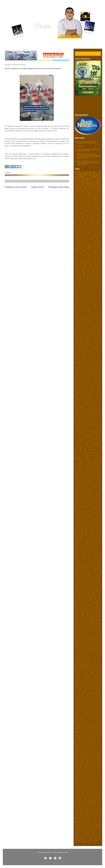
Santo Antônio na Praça (83, 760)
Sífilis (89, 778)
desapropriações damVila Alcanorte (88, 822)
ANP (95, 280)
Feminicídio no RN (91, 525)
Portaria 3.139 (93, 702)
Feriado (81, 526)
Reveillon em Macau (89, 747)
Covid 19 (98, 218)
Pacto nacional (86, 324)
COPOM (99, 414)
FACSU (80, 516)
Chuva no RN (78, 256)
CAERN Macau (97, 191)
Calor (95, 289)
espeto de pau (98, 823)
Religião (92, 741)
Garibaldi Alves (78, 306)
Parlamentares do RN (95, 675)
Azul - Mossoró (97, 398)
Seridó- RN (98, 766)
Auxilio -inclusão (79, 395)
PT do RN (98, 669)
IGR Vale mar (81, 560)
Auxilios (89, 397)
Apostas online (90, 383)
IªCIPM (93, 568)
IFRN (87, 182)
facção (76, 824)
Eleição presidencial (96, 504)
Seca (97, 760)
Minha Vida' (81, 616)
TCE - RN (99, 778)
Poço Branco (87, 328)
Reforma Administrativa (91, 331)
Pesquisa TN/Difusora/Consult (94, 686)
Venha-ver (84, 346)
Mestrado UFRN (79, 613)
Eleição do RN (79, 504)
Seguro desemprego (80, 763)
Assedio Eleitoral (79, 388)
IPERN (89, 560)
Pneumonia (77, 693)
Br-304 (83, 230)
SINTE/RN (93, 335)
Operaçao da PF (79, 640)
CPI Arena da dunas (82, 286)
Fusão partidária (97, 541)
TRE (100, 198)
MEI (81, 590)
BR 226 (95, 399)
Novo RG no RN (95, 632)
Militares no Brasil (90, 615)
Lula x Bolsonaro (92, 587)
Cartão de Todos (85, 433)
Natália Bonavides (93, 629)
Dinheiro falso (98, 488)
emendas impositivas (90, 823)
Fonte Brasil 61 (88, 536)
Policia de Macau (97, 695)
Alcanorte (98, 215)
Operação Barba (83, 642)
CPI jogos (99, 417)
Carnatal (86, 255)
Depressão (77, 482)
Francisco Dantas (91, 538)
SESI (86, 755)
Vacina (76, 344)
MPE (76, 316)
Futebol (99, 305)
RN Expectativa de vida (93, 727)
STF (93, 181)
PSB (85, 243)
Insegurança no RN (87, 201)
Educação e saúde (85, 501)
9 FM (82, 363)
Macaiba (87, 240)
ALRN (90, 176)
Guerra (93, 309)
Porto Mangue (79, 704)
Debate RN (78, 298)
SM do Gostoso (93, 755)
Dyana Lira (94, 233)
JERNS (77, 570)
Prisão (89, 198)
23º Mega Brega (84, 357)
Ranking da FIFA (79, 733)
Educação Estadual (91, 498)
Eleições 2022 (97, 199)
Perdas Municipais (85, 683)
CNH (95, 216)
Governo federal (97, 236)
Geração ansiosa (88, 546)
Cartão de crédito (93, 433)
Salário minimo (93, 758)
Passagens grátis (80, 677)
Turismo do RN (79, 794)
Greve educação (97, 308)
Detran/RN (86, 299)
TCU (80, 779)
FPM (94, 178)
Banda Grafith (93, 211)
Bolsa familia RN (94, 284)
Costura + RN (82, 466)
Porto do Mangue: (90, 704)
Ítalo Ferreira (81, 837)
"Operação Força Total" (80, 279)
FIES (100, 205)
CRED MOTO (86, 418)
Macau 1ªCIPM (86, 600)
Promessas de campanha (95, 718)
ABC (96, 363)
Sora (94, 772)
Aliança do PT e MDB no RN (94, 249)
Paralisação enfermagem (81, 673)
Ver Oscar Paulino (82, 806)
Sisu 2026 (89, 771)
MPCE (95, 591)
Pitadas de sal (97, 325)
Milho (79, 615)
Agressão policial (97, 375)
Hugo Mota (78, 558)
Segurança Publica (88, 762)
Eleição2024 (78, 506)
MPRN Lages (98, 594)
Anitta (76, 382)
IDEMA (96, 266)
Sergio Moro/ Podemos (89, 766)
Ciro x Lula (94, 447)
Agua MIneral (78, 249)
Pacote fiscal (91, 670)
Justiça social (95, 312)
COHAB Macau (93, 414)
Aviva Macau (91, 398)
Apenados (99, 382)
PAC (87, 322)
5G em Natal (90, 280)
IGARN (81, 237)
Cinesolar (89, 447)
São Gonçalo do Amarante (82, 211)
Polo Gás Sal (91, 698)
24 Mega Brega (96, 279)
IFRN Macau (79, 188)
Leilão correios (98, 583)
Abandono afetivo (87, 367)
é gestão (99, 837)
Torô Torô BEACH (90, 787)
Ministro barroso (87, 618)
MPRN (86, 174)
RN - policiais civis (97, 725)
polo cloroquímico (84, 350)
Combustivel (78, 218)
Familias (80, 522)
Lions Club (98, 584)
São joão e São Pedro (83, 778)
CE (97, 230)
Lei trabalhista (95, 581)
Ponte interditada (79, 702)
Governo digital (85, 551)
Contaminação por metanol (82, 458)
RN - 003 (85, 725)
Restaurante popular (96, 743)
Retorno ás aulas (92, 746)
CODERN (87, 414)
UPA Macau (78, 795)
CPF (86, 415)
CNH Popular (81, 414)
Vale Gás (99, 801)
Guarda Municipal (87, 309)
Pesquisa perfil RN (87, 688)
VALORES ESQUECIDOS (85, 343)
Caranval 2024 (90, 426)
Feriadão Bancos (97, 526)
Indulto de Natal (85, 562)
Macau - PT (81, 599)
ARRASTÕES (78, 367)
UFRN (76, 195)
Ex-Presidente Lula (79, 514)
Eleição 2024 (93, 219)
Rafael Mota (95, 330)
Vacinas (99, 798)
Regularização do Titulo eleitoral (89, 332)
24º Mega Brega (92, 357)
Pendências (93, 172)
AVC (82, 367)
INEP (86, 560)
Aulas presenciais (79, 391)
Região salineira (90, 189)
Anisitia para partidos (92, 380)
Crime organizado (80, 259)
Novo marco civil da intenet (90, 635)
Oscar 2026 (78, 657)
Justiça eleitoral (88, 312)
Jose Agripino (83, 571)
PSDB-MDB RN (88, 669)
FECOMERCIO (89, 516)
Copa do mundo (88, 462)
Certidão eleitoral (84, 440)
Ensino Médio (86, 512)
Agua (76, 376)
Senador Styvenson (79, 340)
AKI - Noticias (87, 364)
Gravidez (92, 551)
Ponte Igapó (90, 701)
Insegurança (81, 564)
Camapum (88, 421)
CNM (84, 199)
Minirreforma (98, 616)
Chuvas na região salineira (95, 443)
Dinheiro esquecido (89, 488)
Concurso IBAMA (79, 452)
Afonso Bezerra (87, 178)
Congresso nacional (80, 456)
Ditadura (77, 491)
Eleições (83, 506)
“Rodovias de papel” (84, 842)
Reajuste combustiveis (85, 734)
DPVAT (93, 477)
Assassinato (78, 216)
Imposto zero (98, 561)
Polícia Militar (98, 699)
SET (89, 755)
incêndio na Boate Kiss (88, 826)
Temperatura (82, 784)
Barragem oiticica (82, 407)
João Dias (77, 573)
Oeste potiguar (91, 638)
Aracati (95, 383)
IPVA (100, 266)
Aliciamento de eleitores (91, 378)
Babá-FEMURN (90, 401)
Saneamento (85, 337)
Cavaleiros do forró (81, 437)
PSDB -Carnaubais (79, 669)
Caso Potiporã (82, 436)
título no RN (98, 835)
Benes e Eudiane (87, 408)
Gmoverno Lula (89, 549)
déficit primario (82, 823)
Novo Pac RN (88, 632)
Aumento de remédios (80, 394)
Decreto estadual (90, 260)
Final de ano (98, 533)
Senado (87, 338)
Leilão (86, 314)
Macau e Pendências (85, 605)
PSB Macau (83, 667)
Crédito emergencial (89, 474)
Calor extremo (82, 421)
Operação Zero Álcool (80, 653)
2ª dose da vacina (87, 359)
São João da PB (82, 776)
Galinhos (87, 179)
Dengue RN (83, 298)
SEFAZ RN (77, 755)
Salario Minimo (79, 225)
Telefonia (77, 784)
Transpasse (78, 789)
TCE (95, 194)
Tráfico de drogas (84, 792)
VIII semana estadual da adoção (83, 797)
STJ (96, 335)
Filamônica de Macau (80, 533)
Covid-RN (98, 257)
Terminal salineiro (81, 785)
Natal (79, 178)
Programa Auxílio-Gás (80, 715)
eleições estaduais (97, 349)
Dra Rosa (99, 493)
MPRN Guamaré (90, 594)
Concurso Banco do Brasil (94, 450)
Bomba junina (95, 411)
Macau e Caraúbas (93, 603)
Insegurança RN (85, 311)
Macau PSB (84, 602)
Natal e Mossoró (94, 628)
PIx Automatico (94, 663)
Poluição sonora (79, 699)
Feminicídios (87, 303)
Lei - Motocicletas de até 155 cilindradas (90, 577)
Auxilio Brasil (78, 204)
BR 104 (92, 399)
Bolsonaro (92, 182)
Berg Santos (94, 408)
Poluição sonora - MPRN (88, 699)
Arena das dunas (80, 385)
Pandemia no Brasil (87, 672)
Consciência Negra (90, 456)
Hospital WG (98, 557)
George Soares (86, 306)
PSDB (92, 197)
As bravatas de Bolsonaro (95, 385)
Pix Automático (86, 690)
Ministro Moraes (79, 618)
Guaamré (94, 552)
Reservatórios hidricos (85, 743)
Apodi (99, 202)
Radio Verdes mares (96, 731)
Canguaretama (79, 232)
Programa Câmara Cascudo (94, 715)
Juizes (82, 573)
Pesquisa (99, 243)
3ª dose (93, 359)
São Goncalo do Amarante (94, 209)
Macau (78, 172)
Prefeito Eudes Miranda (85, 708)
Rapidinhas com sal (93, 733)
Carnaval (85, 204)
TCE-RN (79, 341)
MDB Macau (78, 590)
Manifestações (98, 606)
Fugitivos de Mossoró (80, 541)
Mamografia (91, 606)
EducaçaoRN (82, 498)
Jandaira (99, 206)
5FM (90, 360)
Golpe (95, 549)
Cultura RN (77, 296)
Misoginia (87, 619)
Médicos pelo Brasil (96, 626)
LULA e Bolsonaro (97, 574)
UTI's (84, 795)
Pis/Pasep (81, 202)
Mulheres (82, 625)
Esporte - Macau (85, 302)
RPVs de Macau (84, 730)
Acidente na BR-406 (87, 370)
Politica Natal (85, 696)
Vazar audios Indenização (81, 804)
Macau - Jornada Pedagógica (87, 597)
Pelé (76, 325)
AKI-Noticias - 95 (94, 364)
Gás (94, 555)
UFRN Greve (89, 794)
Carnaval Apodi (93, 427)
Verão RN (92, 807)
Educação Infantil (83, 500)
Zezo (89, 816)
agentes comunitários (92, 817)
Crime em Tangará (87, 469)
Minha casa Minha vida (90, 616)
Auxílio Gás (94, 397)
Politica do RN (81, 181)
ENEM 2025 (78, 300)
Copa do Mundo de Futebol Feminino (92, 461)
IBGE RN (85, 214)
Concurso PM (78, 453)
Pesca (99, 683)
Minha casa (94, 318)
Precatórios (93, 328)
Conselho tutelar (86, 256)
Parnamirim (98, 192)
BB (85, 252)
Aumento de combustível (81, 250)
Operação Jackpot (79, 647)
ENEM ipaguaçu (91, 495)
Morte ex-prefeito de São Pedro (86, 624)
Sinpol (80, 771)
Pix (98, 185)
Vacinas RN (81, 344)
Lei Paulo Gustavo (88, 239)
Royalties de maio (97, 752)
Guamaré (85, 172)
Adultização (90, 373)
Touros (86, 247)
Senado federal (78, 765)
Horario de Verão (91, 557)
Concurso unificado (86, 293)
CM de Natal (78, 253)
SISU (100, 246)
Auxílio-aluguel (85, 398)
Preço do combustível (86, 712)
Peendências (93, 680)
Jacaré (83, 570)
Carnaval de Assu (81, 429)
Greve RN (87, 188)
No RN (86, 631)
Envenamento (93, 512)
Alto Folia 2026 (85, 379)
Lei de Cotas (83, 581)
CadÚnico (82, 289)
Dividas (81, 491)
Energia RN (92, 510)
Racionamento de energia (81, 731)
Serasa (86, 340)
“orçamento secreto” (93, 842)
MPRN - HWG (82, 593)
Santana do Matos (96, 274)
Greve (81, 197)
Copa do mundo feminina (89, 257)
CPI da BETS (90, 415)
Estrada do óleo (90, 513)
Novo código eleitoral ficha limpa (93, 634)
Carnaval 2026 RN (86, 427)
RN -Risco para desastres (81, 727)
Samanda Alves (78, 337)
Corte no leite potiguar (92, 465)
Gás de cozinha (97, 212)
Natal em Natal (86, 242)
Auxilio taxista (83, 397)
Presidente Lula (84, 711)
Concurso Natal (88, 452)
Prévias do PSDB (87, 723)
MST (93, 596)
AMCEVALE (92, 215)
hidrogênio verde (79, 826)
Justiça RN (81, 312)
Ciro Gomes (98, 292)
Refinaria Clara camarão (94, 273)
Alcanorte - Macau (85, 376)
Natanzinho (82, 629)
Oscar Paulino (84, 657)
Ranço (86, 733)
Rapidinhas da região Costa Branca (89, 246)
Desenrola (82, 299)
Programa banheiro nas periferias (93, 717)
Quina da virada (96, 724)
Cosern (84, 218)
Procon (81, 714)
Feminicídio (81, 303)
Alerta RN (77, 378)
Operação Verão (97, 651)
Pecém (88, 680)
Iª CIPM (95, 311)
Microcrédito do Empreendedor (90, 613)
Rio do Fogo (98, 747)
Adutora (95, 373)
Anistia (99, 380)
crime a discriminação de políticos (88, 820)
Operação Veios (89, 651)
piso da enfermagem (91, 228)
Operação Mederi (79, 648)
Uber (87, 795)
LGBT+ (85, 574)
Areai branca (84, 281)
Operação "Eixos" (92, 641)
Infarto (95, 562)
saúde (80, 184)
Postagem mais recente (16, 187)
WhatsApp (86, 814)
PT (87, 194)
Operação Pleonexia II (83, 650)
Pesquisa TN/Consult (80, 686)
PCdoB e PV (96, 657)
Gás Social (98, 555)
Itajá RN (91, 311)
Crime (8, 173)
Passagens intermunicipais (94, 677)
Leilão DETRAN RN (84, 583)
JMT (80, 570)
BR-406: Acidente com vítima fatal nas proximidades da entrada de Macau (87, 142)
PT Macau (95, 201)
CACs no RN (83, 413)
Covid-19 (93, 179)
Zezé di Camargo (95, 816)
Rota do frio (78, 750)
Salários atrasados (84, 759)
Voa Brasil (96, 247)
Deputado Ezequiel (85, 262)
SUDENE (89, 274)
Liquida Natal (83, 586)
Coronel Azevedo (97, 462)
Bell (100, 407)
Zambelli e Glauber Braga (81, 816)
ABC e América (80, 364)
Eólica (76, 516)
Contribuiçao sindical (80, 459)
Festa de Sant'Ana (79, 529)
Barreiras (88, 407)
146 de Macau (84, 354)
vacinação (98, 277)
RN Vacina (81, 728)
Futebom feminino (85, 542)
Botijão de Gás (97, 252)
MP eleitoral (98, 315)
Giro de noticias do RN (95, 306)
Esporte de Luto (82, 513)
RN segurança (88, 330)
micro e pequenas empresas (88, 829)
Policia (81, 208)
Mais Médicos (84, 606)
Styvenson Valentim (84, 773)
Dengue (87, 185)
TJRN (87, 226)
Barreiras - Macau (95, 407)
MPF (89, 197)
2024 (89, 354)
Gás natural (78, 557)
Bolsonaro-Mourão (87, 411)
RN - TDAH (90, 725)
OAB (84, 269)
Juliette (97, 237)
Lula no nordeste (83, 587)
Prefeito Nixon (93, 708)
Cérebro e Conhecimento (92, 475)
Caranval (77, 426)
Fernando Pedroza (79, 527)
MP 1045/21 (87, 590)
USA (82, 795)
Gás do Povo (98, 309)
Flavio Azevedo (94, 535)
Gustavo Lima (90, 555)
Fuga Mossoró (93, 305)
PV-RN (86, 670)
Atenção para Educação (88, 389)
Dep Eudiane (87, 481)
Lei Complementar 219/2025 (88, 580)
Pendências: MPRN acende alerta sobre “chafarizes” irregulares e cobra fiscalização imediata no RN (88, 163)
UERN (77, 199)
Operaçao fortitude (97, 640)
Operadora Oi (98, 638)
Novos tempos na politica (91, 637)
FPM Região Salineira (82, 517)
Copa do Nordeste (79, 462)
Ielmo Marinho (91, 237)
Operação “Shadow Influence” (87, 654)
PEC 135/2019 (98, 659)
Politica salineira (84, 698)
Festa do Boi (94, 303)
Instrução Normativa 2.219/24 (91, 564)
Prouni (91, 245)
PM (100, 664)
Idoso (80, 561)
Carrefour (89, 431)
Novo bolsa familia (84, 321)
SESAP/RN (83, 274)
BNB (92, 283)
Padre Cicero (98, 670)
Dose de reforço (85, 493)
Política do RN (88, 208)
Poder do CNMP (89, 693)
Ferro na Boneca (88, 527)
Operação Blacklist (92, 642)
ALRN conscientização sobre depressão (88, 366)
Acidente (99, 280)
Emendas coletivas (88, 507)
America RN (84, 380)
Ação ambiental (84, 399)
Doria (80, 493)
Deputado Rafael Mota (81, 233)
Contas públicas (97, 458)
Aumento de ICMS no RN (89, 391)
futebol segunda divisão (84, 824)
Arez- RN (87, 385)
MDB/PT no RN (91, 315)
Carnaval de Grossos (90, 429)
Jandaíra (85, 267)
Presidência (78, 712)
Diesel (91, 299)
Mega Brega (93, 240)
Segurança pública (87, 225)
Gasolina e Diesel (91, 545)
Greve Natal (86, 552)
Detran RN (98, 189)
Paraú (83, 675)
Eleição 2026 (91, 300)
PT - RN (94, 669)
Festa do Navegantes (90, 530)
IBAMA (77, 237)
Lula (92, 188)
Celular (88, 290)
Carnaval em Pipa (96, 430)
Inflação (77, 564)
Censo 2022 (88, 439)
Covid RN (98, 232)
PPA (100, 666)
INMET (85, 237)
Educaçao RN (84, 191)
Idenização (93, 560)
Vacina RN (91, 247)
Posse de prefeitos (88, 705)
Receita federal (82, 273)
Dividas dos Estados (88, 491)
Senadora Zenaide (79, 766)
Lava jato (77, 576)
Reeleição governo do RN (84, 737)
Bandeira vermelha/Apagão (82, 404)
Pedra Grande (98, 324)
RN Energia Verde (79, 725)
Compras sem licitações (81, 450)
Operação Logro (97, 647)
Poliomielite (94, 327)
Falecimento (91, 519)
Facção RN (96, 517)
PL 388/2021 (86, 664)
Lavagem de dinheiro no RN (85, 576)
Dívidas (80, 494)
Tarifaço (82, 247)
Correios (94, 232)
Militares (83, 615)
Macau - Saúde (97, 599)
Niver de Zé (82, 631)
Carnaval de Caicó (82, 290)
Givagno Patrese (92, 264)
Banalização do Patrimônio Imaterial (84, 402)
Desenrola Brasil (79, 219)
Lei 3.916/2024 (90, 578)
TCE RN (77, 779)
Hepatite (85, 557)
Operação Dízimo (83, 644)
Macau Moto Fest (86, 316)
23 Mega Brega (89, 279)
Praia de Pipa (78, 707)
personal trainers (93, 830)
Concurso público (90, 455)
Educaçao (77, 191)
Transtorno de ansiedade (85, 791)
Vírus (91, 813)
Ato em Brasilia (97, 389)
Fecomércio (78, 523)
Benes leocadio (90, 252)
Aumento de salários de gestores (93, 394)
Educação (78, 179)
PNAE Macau (90, 666)
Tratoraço (93, 791)
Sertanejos (77, 768)
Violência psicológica (80, 811)
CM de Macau (93, 187)
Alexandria (82, 378)
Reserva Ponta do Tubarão (84, 334)
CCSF (91, 413)
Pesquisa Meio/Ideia (96, 685)
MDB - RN (98, 589)
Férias (91, 542)
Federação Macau (92, 523)
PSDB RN (96, 197)
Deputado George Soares (95, 482)
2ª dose (81, 359)
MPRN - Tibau (89, 593)
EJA (86, 495)
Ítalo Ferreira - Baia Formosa (90, 837)
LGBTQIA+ (89, 574)
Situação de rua (86, 772)
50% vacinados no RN (83, 360)
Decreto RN (88, 479)
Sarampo (77, 276)
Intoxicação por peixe (91, 565)
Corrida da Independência (92, 463)
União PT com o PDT (93, 795)
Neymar (77, 631)
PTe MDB (81, 670)
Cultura (96, 474)
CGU (97, 413)
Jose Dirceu (90, 571)
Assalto (77, 386)
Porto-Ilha (99, 704)
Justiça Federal (87, 573)
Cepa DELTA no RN (96, 439)
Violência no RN (97, 346)
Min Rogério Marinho (85, 318)
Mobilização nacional (82, 621)
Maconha (77, 606)
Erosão (77, 513)
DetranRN (89, 195)
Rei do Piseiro (86, 741)
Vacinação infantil (97, 800)
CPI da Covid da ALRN (92, 286)
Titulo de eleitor (93, 226)
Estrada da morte (93, 302)
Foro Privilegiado (97, 536)
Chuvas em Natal (91, 292)
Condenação (98, 455)
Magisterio (77, 318)
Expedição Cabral (88, 514)
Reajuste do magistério (96, 734)
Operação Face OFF (92, 644)
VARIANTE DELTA (96, 343)
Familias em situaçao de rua (89, 522)
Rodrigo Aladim (94, 334)
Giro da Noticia (82, 549)
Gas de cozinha (97, 543)
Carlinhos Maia (97, 426)
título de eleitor (91, 835)
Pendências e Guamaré (81, 682)
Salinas (99, 335)
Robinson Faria (78, 749)
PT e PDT (98, 269)
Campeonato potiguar (96, 421)
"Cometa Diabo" (83, 351)
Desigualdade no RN (86, 485)
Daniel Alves (93, 296)
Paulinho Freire (79, 270)
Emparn (80, 212)
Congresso (93, 293)
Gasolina (89, 212)
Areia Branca (93, 174)
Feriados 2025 (86, 526)
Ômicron (81, 199)
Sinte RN (84, 771)
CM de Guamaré (80, 182)
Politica (85, 198)
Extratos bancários (97, 514)
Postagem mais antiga (58, 187)
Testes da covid (95, 785)
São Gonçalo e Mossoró (89, 775)
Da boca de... (80, 146)
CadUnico (82, 420)
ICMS (95, 185)
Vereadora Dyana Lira (91, 806)
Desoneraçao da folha (80, 487)
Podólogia (95, 693)
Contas (91, 458)
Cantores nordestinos (88, 424)
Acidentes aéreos (87, 372)
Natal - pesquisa (85, 628)
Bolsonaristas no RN (96, 410)
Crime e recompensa (83, 468)
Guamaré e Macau (86, 554)
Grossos (77, 309)
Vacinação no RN (79, 801)
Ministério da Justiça (96, 618)
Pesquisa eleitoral (79, 688)
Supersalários (92, 773)
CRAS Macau (97, 253)
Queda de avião (88, 724)
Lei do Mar (89, 581)
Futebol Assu (78, 542)
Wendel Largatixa (97, 813)
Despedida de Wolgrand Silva (91, 487)
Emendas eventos (97, 507)
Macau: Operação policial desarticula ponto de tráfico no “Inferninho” (88, 150)
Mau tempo (85, 610)
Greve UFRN (78, 221)
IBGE (82, 194)
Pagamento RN (78, 672)
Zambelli (99, 814)
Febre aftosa (78, 236)
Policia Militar (82, 695)
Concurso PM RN (85, 453)
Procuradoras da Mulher (89, 714)
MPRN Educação (82, 594)
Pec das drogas (83, 680)
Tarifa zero (90, 781)
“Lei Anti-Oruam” (90, 839)
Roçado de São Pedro (80, 753)
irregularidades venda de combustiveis (87, 827)
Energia (94, 195)
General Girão (81, 546)
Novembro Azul (97, 319)
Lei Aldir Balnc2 (97, 578)
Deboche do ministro (92, 478)
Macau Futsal (78, 602)
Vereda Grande (86, 807)
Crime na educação (96, 469)
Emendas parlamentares (81, 263)
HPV (82, 557)
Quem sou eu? (19, 43)
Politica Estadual (79, 696)
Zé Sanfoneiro (82, 817)
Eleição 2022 (85, 187)
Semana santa (82, 338)
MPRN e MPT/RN (79, 596)
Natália (87, 629)
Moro (88, 621)
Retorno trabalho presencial (81, 746)
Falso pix (84, 520)
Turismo (88, 276)
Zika (94, 347)
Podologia (77, 245)
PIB (85, 663)
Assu (80, 195)
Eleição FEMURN (81, 503)
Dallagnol (77, 478)
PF (94, 192)
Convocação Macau (89, 459)
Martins (90, 609)
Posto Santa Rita (97, 705)
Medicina (79, 612)
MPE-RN (99, 591)
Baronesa (92, 404)
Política (89, 223)
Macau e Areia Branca (83, 603)
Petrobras (90, 191)
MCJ (94, 239)
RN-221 (77, 730)
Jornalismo (77, 571)
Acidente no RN (79, 372)
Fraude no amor (94, 539)
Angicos (80, 229)
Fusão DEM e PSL (89, 541)
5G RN (85, 280)
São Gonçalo (80, 775)
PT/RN (76, 670)
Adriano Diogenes (83, 373)
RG (100, 724)
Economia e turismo (80, 497)
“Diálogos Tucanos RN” (80, 839)
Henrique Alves (79, 214)
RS (76, 273)
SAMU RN (98, 753)
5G (100, 247)
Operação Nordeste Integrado (90, 648)
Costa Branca (91, 218)
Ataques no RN (79, 389)
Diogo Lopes (78, 490)
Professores (98, 714)
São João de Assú (90, 776)
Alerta (100, 376)
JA (95, 568)
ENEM (84, 184)
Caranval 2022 (83, 426)
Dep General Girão (96, 481)
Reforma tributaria (87, 739)
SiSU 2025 (94, 769)
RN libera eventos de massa (90, 728)
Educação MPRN (91, 500)
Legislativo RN (98, 576)
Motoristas (77, 625)
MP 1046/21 (93, 590)
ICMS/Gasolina (94, 558)
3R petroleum (84, 215)
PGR (100, 322)
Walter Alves (90, 347)
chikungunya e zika (88, 349)
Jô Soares (94, 573)
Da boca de (83, 260)
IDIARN (92, 221)
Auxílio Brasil (81, 252)
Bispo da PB (82, 410)
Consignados (98, 456)
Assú (90, 181)
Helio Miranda (86, 221)
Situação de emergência (81, 209)
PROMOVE (77, 667)
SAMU (85, 335)
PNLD (95, 666)
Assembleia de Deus (88, 388)
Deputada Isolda (84, 482)
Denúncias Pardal (90, 298)
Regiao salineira (83, 740)
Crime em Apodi (92, 468)
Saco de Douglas (82, 756)
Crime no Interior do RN (81, 471)
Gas (91, 543)
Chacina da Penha (93, 440)
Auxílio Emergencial (86, 283)
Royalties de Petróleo (88, 752)
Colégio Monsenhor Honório (94, 449)
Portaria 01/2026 (86, 702)
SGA (93, 208)
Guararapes (83, 555)
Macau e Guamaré (92, 214)
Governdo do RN (89, 308)
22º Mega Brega (83, 356)
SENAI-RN (82, 755)
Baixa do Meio (97, 401)
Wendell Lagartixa (79, 814)
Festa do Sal (98, 530)
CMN (76, 414)
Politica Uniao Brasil (93, 696)
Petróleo (89, 325)
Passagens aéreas (88, 676)
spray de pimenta (83, 835)
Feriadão (91, 526)
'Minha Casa (78, 353)
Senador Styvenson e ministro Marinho (92, 765)
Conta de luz (78, 257)
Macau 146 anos (79, 600)
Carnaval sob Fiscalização (81, 431)
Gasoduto (77, 545)
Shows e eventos (87, 769)
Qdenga (83, 724)
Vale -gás (94, 801)
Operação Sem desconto (81, 322)
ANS (100, 366)
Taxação (83, 782)
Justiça (97, 267)
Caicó (84, 195)
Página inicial (37, 187)
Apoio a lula (78, 383)
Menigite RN (98, 612)
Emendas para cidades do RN (82, 509)
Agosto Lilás (86, 375)
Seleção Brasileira (89, 763)
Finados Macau (92, 533)
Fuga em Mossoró (83, 264)
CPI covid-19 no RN (88, 253)
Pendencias (98, 188)
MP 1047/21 (98, 590)
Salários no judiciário (93, 759)
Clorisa (81, 449)
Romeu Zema (98, 749)
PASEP (89, 657)
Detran (89, 233)
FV (97, 302)
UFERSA (99, 194)
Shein (81, 768)
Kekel (98, 573)
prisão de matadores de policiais (89, 832)
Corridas (85, 465)
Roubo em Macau (84, 750)
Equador (99, 512)
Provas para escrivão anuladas (93, 721)
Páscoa (94, 723)
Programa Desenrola (80, 717)
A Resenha (93, 363)
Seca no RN (90, 337)
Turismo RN (94, 276)
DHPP (81, 477)
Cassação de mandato (90, 436)
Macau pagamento (96, 605)
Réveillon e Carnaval (91, 753)
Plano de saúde (94, 690)
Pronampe (77, 720)
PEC (87, 659)
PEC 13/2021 (91, 659)
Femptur (77, 526)
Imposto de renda (85, 206)
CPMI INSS (80, 418)
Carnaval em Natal (86, 430)
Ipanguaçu (93, 206)
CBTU (87, 413)
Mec (85, 194)
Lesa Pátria (86, 584)
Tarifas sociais (97, 781)
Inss (87, 181)
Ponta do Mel (84, 701)
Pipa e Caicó (78, 690)
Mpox (80, 242)
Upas (100, 795)
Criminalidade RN (82, 472)
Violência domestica (96, 810)
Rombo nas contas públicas (88, 749)
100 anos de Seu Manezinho (89, 353)
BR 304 (84, 216)
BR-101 (77, 401)
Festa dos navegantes (88, 532)
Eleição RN (78, 194)
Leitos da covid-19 (79, 584)
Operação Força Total (86, 645)
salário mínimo (92, 350)
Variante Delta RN (97, 803)
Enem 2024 (90, 235)
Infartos (99, 562)
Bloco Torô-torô (86, 284)
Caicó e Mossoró (88, 420)
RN (86, 176)
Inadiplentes (78, 562)
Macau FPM (98, 600)
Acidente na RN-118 (96, 370)
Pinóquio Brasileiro (87, 689)
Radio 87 (89, 731)
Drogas (77, 494)
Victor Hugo (91, 808)
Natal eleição (91, 319)
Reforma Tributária (96, 223)
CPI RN (99, 216)
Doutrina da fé (93, 493)
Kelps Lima (98, 221)
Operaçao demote (88, 640)
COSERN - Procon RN (80, 415)
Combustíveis (78, 293)
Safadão (88, 756)
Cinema (85, 447)
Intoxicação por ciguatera (80, 565)
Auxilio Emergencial (92, 250)
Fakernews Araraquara (83, 519)
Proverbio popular (79, 723)
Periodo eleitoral (94, 683)
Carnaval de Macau (80, 189)
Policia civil (87, 202)
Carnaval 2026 (78, 427)
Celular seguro (93, 290)
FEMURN (84, 192)
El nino (91, 501)
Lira (87, 586)
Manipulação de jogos (89, 608)
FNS (76, 517)
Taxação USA (88, 782)
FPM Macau (90, 192)
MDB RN (85, 315)
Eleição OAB (98, 503)
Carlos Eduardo (90, 199)
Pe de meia (92, 324)
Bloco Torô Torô (79, 284)
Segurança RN (94, 198)
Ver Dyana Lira (90, 346)
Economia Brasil (96, 262)
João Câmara (91, 267)
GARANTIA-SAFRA (97, 542)
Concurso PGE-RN (96, 452)
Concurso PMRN (93, 453)
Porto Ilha (99, 702)
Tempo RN (83, 276)
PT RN (81, 324)
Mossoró (98, 178)
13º (98, 228)
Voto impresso (87, 813)
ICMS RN (85, 197)
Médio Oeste (78, 628)
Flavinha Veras (87, 535)
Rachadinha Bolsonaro (95, 730)
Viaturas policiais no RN (83, 808)
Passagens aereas (79, 676)
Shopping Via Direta (88, 768)
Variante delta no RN (90, 344)
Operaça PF (98, 321)
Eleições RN (89, 506)
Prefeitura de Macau (87, 709)
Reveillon (99, 746)
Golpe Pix (99, 549)
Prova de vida (96, 245)
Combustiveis (95, 204)
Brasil (91, 185)
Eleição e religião (87, 504)
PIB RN (88, 663)
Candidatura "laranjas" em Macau (90, 423)
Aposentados (83, 383)
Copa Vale (81, 461)
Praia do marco (86, 707)
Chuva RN (88, 442)
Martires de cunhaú (96, 609)
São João (77, 247)
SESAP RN (91, 194)
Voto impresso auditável (81, 347)
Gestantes (95, 546)
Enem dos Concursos (84, 510)
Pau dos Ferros (91, 243)
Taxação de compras (96, 782)
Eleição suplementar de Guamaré (89, 205)
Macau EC (80, 316)
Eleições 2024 (98, 300)
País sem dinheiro (91, 679)
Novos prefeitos (81, 637)
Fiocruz (77, 535)
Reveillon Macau (79, 747)
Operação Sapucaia (80, 651)
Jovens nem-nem (97, 571)
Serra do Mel (95, 225)
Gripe (91, 552)
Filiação (86, 533)
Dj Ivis (95, 491)
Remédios (77, 274)
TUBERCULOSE (79, 781)
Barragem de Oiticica (87, 405)
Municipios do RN (88, 625)
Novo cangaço (94, 242)
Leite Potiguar (91, 314)
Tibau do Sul (95, 341)
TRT (100, 779)
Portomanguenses (79, 705)
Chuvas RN (78, 192)
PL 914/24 (97, 664)
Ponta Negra (78, 701)
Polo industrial (98, 698)
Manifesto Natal (79, 608)
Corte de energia (82, 295)
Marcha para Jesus (84, 609)
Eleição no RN (82, 235)
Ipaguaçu (94, 567)
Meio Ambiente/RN (91, 612)
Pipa (93, 689)
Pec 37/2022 (98, 679)
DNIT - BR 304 (88, 477)
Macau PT (89, 602)
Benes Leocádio (79, 408)
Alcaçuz (84, 249)
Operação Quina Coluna (95, 650)
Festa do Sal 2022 (79, 532)
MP (83, 590)
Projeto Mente (78, 718)
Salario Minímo (83, 758)
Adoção (77, 373)
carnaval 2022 (82, 228)
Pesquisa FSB (88, 685)
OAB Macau (92, 321)
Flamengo (81, 535)
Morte (89, 222)
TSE (76, 184)
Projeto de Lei (85, 718)
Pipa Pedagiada (97, 689)
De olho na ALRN (83, 478)
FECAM (84, 516)
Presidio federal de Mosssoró (94, 711)
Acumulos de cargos (96, 372)
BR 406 (99, 399)
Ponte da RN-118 (97, 701)
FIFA (100, 516)
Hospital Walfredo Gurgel (87, 266)
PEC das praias (93, 660)
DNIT (84, 477)
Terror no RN (88, 785)
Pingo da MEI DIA (79, 689)
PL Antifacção (91, 269)
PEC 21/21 (77, 660)
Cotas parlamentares (90, 466)
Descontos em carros (88, 484)
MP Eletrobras (83, 591)
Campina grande (79, 423)
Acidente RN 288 (93, 369)
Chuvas (84, 232)
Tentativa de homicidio (91, 784)
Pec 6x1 (77, 680)
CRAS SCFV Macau (93, 287)
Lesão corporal (92, 584)
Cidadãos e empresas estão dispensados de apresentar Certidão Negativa (88, 446)
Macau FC (93, 600)
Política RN (81, 328)
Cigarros (81, 447)
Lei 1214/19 (84, 578)
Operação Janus (88, 647)
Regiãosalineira (78, 741)
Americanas (78, 281)
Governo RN (78, 201)
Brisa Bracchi (91, 230)
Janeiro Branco (97, 570)
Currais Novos (89, 259)
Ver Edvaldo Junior (91, 804)
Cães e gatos (83, 475)
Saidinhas (97, 756)
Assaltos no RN (83, 386)
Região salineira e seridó (94, 740)
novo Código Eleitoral (89, 277)
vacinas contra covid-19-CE (81, 836)
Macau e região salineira (81, 222)
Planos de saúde (97, 692)
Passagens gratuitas (96, 676)
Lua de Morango (92, 586)
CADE (76, 286)
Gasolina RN (83, 545)
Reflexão (95, 737)
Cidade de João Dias (90, 445)
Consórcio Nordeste (96, 256)
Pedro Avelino (86, 270)
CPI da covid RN (82, 417)
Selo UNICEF (98, 763)
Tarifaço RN (78, 782)
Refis (91, 737)
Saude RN (98, 208)
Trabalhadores (98, 788)
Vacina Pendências (84, 798)
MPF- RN (77, 593)
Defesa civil (80, 481)
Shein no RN (91, 340)
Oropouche (98, 654)
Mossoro (99, 318)
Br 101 (99, 284)
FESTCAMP (96, 516)
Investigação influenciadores (85, 567)
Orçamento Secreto (87, 656)
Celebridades (82, 439)
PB (86, 269)
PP (97, 666)
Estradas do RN (97, 513)
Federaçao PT (84, 523)
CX (100, 230)
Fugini (99, 539)
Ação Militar (78, 399)
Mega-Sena (84, 612)
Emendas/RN (93, 509)
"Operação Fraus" (91, 351)
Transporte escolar (85, 789)
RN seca (99, 728)
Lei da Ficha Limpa (80, 314)
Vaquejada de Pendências (86, 803)
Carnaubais (98, 181)
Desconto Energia (79, 484)
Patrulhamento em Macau (81, 679)
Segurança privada (97, 762)
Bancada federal (97, 402)
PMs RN (77, 324)
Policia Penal (89, 695)
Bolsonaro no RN (79, 411)
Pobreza (82, 693)
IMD (80, 311)
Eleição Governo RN (90, 503)
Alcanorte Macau (94, 376)
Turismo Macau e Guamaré (95, 792)
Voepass (95, 811)
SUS (91, 202)
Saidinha (92, 756)
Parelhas (87, 675)
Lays (93, 576)
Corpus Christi (78, 463)
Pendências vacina (93, 682)
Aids (79, 376)
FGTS (85, 212)
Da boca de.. (98, 477)
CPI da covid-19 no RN (91, 417)
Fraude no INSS (85, 305)
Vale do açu (78, 803)
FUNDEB (77, 206)
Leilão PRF (91, 583)
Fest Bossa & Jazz (96, 527)
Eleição (86, 219)
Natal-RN (98, 182)
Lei (100, 267)
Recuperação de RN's (92, 736)
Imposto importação (90, 561)
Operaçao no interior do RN (81, 641)
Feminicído (98, 525)
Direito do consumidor (86, 490)
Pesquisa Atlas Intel (80, 685)
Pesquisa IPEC (82, 325)
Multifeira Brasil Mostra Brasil (81, 319)
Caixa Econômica (89, 289)
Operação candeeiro (91, 653)
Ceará (89, 204)
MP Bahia (77, 591)
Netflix (99, 629)
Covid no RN (90, 295)
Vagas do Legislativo (87, 801)
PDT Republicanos (81, 659)
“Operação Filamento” (87, 840)
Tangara (85, 781)
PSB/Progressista (90, 667)
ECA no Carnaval (86, 494)
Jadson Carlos (89, 570)
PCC (92, 657)
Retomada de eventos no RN (94, 744)
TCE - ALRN (93, 778)
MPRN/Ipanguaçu (88, 596)
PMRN (81, 666)
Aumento (85, 229)
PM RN (77, 666)
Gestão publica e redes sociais (90, 548)
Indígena (91, 562)
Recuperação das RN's (80, 736)
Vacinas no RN (78, 800)
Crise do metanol (97, 295)
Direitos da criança (96, 490)
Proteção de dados (80, 721)
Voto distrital (80, 813)
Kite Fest (81, 574)
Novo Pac (77, 321)
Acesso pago (85, 369)
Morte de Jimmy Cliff (88, 622)
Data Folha (98, 296)
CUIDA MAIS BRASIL (94, 418)
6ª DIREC (93, 360)
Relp (95, 741)
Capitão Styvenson (97, 424)
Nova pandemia (81, 632)
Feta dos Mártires (97, 532)
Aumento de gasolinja (96, 392)
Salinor (88, 758)
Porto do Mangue (84, 245)
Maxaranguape (91, 610)
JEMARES (98, 568)
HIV (79, 266)
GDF (76, 543)
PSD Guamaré (98, 667)
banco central (82, 819)
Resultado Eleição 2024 (81, 744)
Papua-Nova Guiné (96, 672)
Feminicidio (84, 525)
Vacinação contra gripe (87, 800)
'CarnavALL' (98, 351)
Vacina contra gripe (93, 798)
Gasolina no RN (87, 236)
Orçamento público (97, 656)
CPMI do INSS (84, 287)
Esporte (99, 219)
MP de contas (90, 591)
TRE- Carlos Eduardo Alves (92, 779)
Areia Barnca (91, 281)
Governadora (78, 551)
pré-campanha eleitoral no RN (87, 833)
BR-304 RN (96, 283)
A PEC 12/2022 (87, 363)
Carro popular (94, 431)
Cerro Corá (77, 440)
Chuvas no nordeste (80, 445)
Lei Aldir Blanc (78, 580)
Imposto (84, 561)
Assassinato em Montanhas (94, 386)
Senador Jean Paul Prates (95, 338)
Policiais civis (88, 327)
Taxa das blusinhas (86, 341)
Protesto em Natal (96, 720)
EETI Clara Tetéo (94, 494)
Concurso (89, 232)
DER (89, 296)
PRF (82, 243)
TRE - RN (84, 779)
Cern (85, 292)
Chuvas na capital (84, 443)
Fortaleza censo (83, 538)
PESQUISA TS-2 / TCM (87, 661)
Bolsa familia (88, 410)
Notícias (77, 208)
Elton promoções (97, 506)
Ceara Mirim (89, 437)
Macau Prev (95, 602)
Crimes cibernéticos (91, 471)
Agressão (91, 375)
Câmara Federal (84, 296)
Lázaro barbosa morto (84, 589)
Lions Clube (78, 586)
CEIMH (94, 413)
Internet (99, 564)
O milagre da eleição (83, 638)
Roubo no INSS (92, 750)
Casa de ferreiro (82, 434)
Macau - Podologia (89, 599)
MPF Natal (81, 240)
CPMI (76, 418)
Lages (99, 312)
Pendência (98, 680)
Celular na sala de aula (95, 255)
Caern (83, 179)
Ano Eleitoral (81, 382)
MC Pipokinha (92, 589)
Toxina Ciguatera (89, 788)
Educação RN (90, 184)
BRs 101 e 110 (82, 401)
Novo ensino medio (79, 635)
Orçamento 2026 (79, 656)
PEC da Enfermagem (94, 322)
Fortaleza (77, 538)
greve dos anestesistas (95, 824)
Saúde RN (95, 202)
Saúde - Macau (92, 760)
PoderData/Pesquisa (79, 327)
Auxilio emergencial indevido (90, 395)
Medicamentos (79, 269)
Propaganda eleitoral (85, 720)
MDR (76, 240)
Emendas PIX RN (79, 507)
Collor (85, 449)
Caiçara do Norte (79, 255)
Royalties (81, 335)
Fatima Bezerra (97, 235)
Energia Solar (78, 302)
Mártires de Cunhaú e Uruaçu (84, 626)
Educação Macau (84, 300)
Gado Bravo (81, 543)
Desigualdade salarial (96, 485)
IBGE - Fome (87, 558)
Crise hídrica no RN (91, 472)
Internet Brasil (79, 267)
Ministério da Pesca (80, 619)
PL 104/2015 (80, 664)
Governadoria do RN (80, 308)
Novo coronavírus (82, 634)
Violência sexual (88, 811)
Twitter (84, 794)
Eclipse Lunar (98, 495)
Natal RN (94, 222)
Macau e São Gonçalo (96, 316)
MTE (95, 596)
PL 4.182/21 (91, 664)
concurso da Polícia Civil (91, 819)
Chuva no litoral (94, 442)
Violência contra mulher (85, 810)
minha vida (77, 350)
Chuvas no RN (79, 185)
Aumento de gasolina (86, 392)
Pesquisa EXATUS (96, 271)
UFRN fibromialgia (97, 794)
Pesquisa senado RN (96, 688)
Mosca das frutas (97, 624)
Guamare (81, 309)
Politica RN (98, 184)
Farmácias (99, 522)
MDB (81, 315)
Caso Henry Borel (90, 434)
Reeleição (83, 331)
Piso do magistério (82, 223)
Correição (84, 463)
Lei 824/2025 (78, 577)
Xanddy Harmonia (93, 814)
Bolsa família (90, 216)
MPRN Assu (95, 593)
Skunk (91, 772)
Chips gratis (83, 442)
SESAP (88, 335)
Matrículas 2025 (79, 610)
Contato (31, 43)
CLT (100, 413)
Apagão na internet (92, 382)
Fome (82, 536)
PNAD (84, 666)
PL (98, 663)
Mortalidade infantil (94, 621)
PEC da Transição (84, 660)
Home (7, 43)
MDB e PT (98, 239)
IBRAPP (77, 311)
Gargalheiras (87, 543)
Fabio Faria (90, 517)
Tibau (91, 341)
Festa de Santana (89, 529)
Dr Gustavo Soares (97, 299)
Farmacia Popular (92, 263)
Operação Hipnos (97, 645)
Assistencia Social (97, 388)
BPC (89, 399)
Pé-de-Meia (82, 330)
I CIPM (82, 558)
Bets (100, 283)
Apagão (86, 382)
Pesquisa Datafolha (86, 271)
